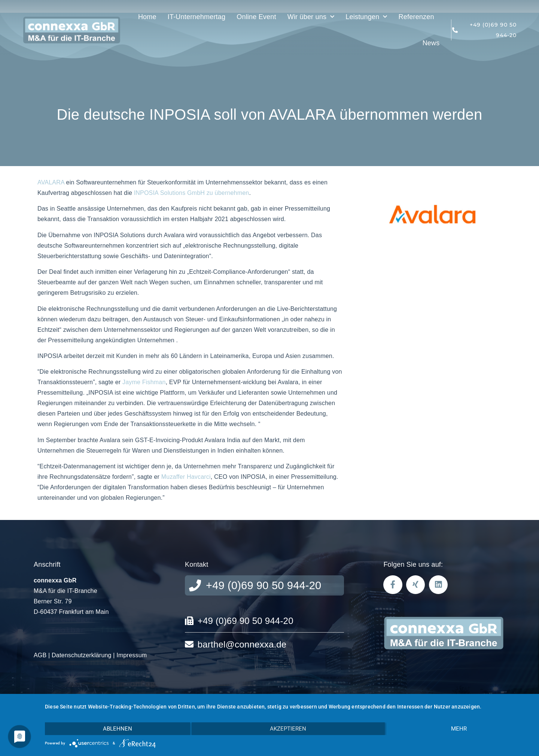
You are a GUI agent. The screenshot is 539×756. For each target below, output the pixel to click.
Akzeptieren (288, 729)
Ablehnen (118, 729)
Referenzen (416, 17)
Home (147, 17)
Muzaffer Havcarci (186, 477)
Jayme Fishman (144, 382)
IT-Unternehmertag (197, 17)
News (431, 43)
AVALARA (51, 182)
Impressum (132, 655)
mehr (459, 729)
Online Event (256, 17)
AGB (40, 655)
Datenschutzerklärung (82, 655)
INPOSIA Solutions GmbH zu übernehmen (192, 193)
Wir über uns (311, 17)
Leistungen (366, 17)
